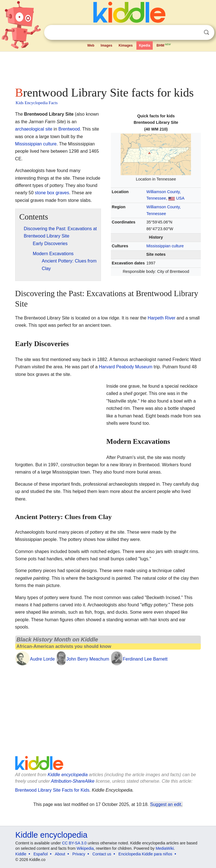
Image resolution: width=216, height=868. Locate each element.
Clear (195, 33)
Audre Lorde (42, 659)
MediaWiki (165, 848)
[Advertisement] (108, 67)
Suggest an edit (166, 804)
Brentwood (69, 129)
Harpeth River (162, 318)
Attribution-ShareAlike (73, 781)
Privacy (79, 854)
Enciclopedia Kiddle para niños (145, 854)
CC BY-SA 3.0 (74, 843)
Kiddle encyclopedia (67, 775)
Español (41, 854)
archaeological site (34, 129)
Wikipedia (85, 848)
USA (180, 198)
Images (106, 45)
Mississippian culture (165, 246)
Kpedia (145, 45)
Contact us (102, 854)
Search (206, 32)
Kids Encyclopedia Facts (37, 103)
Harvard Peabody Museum (126, 367)
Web (91, 45)
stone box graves (52, 193)
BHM (164, 45)
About (60, 854)
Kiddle (21, 854)
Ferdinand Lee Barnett (145, 659)
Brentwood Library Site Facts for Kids (52, 790)
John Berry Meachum (88, 659)
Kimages (126, 45)
